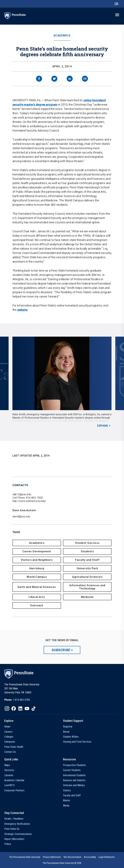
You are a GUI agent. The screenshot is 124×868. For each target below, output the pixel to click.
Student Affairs (71, 737)
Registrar (68, 727)
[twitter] (54, 79)
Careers (8, 732)
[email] (85, 79)
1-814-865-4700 (21, 700)
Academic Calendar (14, 780)
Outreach (37, 605)
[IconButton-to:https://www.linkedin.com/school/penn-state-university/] (20, 709)
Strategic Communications (18, 834)
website (22, 310)
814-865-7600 (34, 498)
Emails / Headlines (14, 819)
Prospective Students (74, 765)
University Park (87, 568)
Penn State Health (14, 747)
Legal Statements (107, 857)
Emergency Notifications (17, 824)
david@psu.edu (21, 516)
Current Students (72, 770)
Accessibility (90, 857)
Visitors (67, 790)
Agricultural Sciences (87, 577)
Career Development (37, 551)
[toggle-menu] (117, 15)
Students (87, 551)
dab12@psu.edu (22, 494)
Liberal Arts (37, 597)
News (7, 727)
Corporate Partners (14, 790)
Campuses (10, 742)
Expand (103, 426)
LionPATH (9, 785)
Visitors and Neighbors (37, 560)
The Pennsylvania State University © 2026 (62, 863)
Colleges (9, 737)
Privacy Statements (52, 857)
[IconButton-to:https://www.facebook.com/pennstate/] (14, 709)
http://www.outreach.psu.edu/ (29, 501)
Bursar (66, 732)
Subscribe (61, 650)
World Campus (37, 577)
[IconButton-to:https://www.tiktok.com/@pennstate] (34, 709)
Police (8, 844)
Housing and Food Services (77, 742)
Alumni (66, 800)
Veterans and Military (74, 785)
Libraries (9, 775)
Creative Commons (96, 421)
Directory (9, 770)
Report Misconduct (14, 839)
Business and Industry (74, 780)
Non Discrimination (73, 857)
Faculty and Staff (87, 560)
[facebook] (39, 79)
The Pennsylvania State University (25, 857)
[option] (62, 382)
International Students (74, 775)
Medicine (87, 597)
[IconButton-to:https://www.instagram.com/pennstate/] (7, 709)
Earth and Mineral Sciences (37, 587)
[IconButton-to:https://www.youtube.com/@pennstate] (27, 709)
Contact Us (10, 752)
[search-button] (117, 4)
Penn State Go (12, 829)
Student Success (87, 543)
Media (66, 806)
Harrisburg (37, 568)
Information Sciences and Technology (87, 587)
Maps (7, 765)
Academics (62, 36)
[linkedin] (70, 79)
